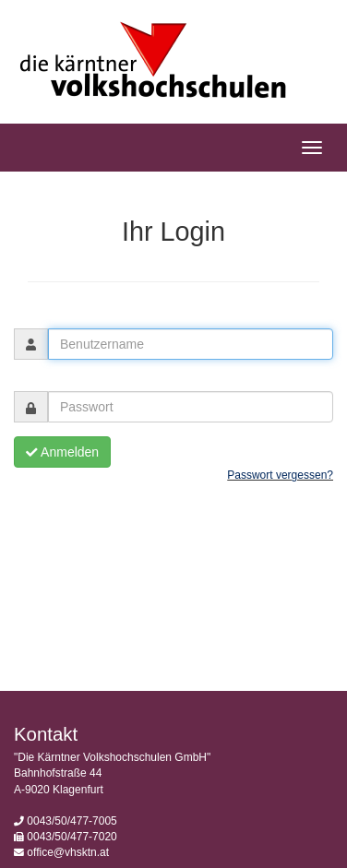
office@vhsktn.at (68, 852)
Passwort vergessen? (280, 475)
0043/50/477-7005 (72, 821)
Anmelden (62, 452)
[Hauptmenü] (312, 148)
